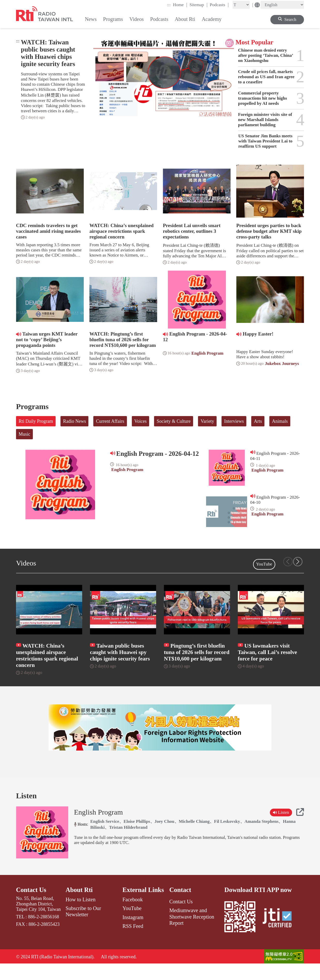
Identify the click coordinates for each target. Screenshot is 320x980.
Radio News (75, 421)
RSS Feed (133, 942)
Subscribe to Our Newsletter (83, 927)
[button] (298, 562)
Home (180, 5)
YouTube (264, 564)
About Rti (79, 906)
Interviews (234, 421)
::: (169, 5)
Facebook (133, 915)
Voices (141, 421)
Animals (280, 421)
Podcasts (219, 5)
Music (24, 434)
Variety (207, 421)
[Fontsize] (241, 5)
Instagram (133, 933)
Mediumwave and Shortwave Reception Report (192, 932)
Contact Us (31, 906)
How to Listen (81, 915)
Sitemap (198, 5)
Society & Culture (174, 421)
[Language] (282, 5)
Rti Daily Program (36, 421)
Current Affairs (110, 421)
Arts (258, 421)
